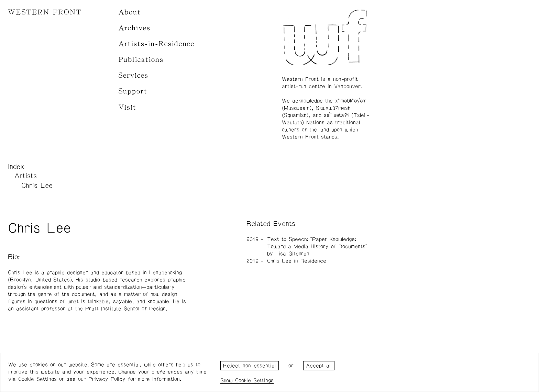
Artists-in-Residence (157, 44)
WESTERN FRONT (45, 12)
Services (134, 75)
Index (16, 167)
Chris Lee (37, 186)
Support (133, 91)
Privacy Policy (107, 379)
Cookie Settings (254, 380)
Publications (141, 60)
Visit (128, 107)
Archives (135, 28)
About (130, 12)
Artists (26, 176)
